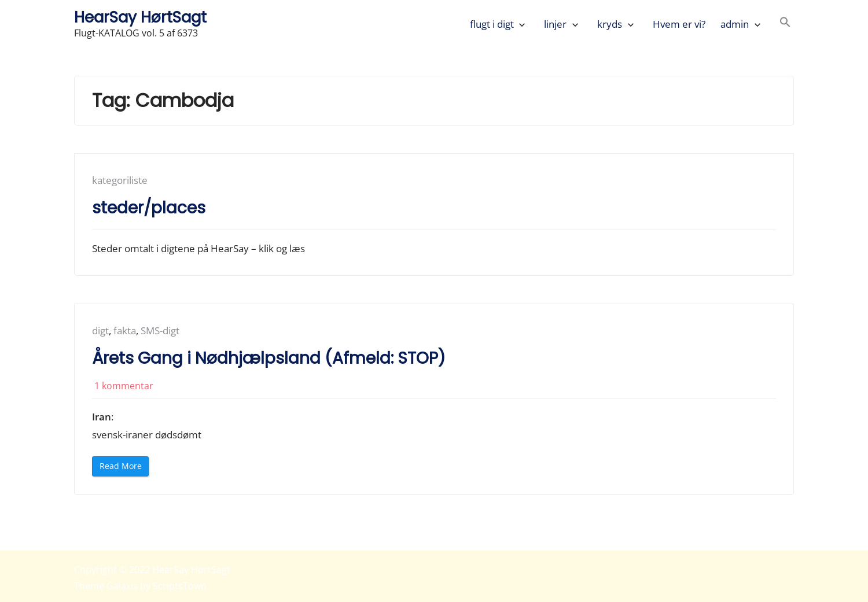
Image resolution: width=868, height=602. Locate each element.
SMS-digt (160, 330)
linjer (555, 24)
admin (735, 24)
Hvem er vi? (679, 24)
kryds (610, 24)
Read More (124, 468)
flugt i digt (492, 24)
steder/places (149, 208)
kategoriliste (120, 180)
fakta (125, 330)
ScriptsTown (180, 586)
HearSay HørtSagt (140, 17)
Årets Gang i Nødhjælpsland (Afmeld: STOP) (269, 358)
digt (100, 330)
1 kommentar (124, 386)
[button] (785, 24)
